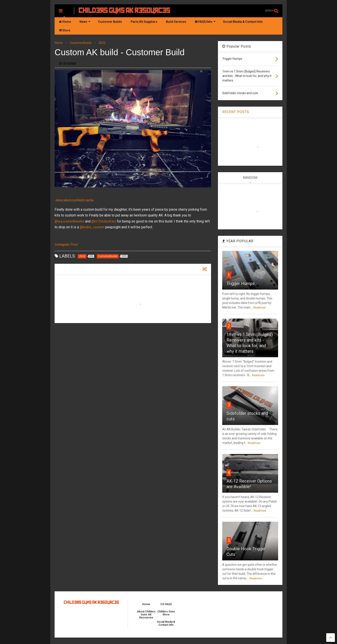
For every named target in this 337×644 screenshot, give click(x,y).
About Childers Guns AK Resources (146, 615)
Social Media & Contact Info (243, 22)
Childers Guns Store (166, 613)
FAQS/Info (205, 22)
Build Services (176, 22)
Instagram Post (66, 245)
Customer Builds (110, 22)
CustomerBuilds (81, 43)
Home (65, 22)
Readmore (259, 308)
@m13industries (104, 221)
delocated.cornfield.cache (75, 200)
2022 (102, 43)
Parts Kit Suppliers (144, 22)
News (85, 22)
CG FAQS (166, 604)
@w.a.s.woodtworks (69, 221)
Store (65, 30)
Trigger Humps (241, 284)
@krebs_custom (92, 227)
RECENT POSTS (236, 112)
